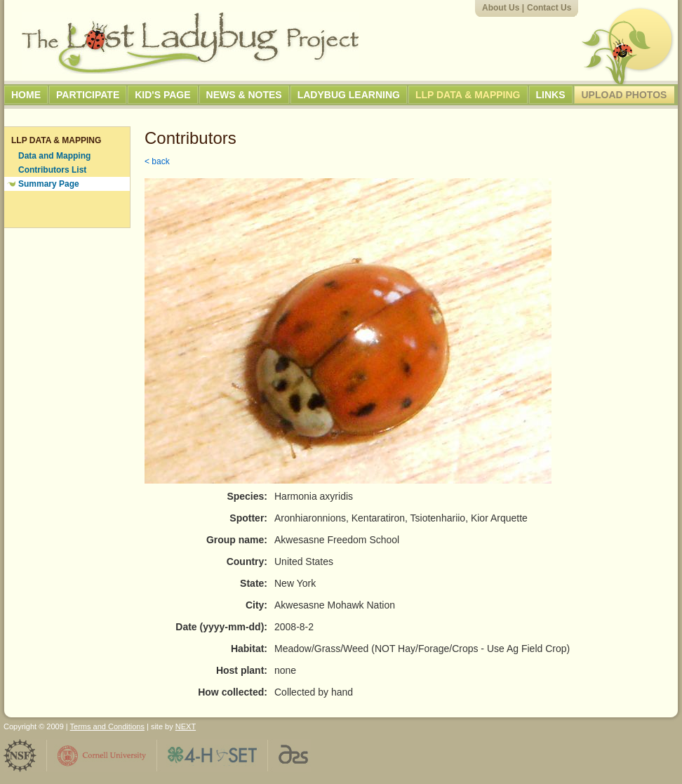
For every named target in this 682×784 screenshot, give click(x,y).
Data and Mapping (54, 156)
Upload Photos (624, 95)
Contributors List (52, 170)
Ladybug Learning (349, 95)
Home (26, 95)
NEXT (186, 726)
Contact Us (549, 8)
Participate (88, 95)
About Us (501, 8)
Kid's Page (162, 95)
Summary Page (49, 184)
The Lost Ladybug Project (190, 43)
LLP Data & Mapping (468, 95)
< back (157, 161)
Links (551, 95)
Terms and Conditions (107, 726)
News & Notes (244, 95)
